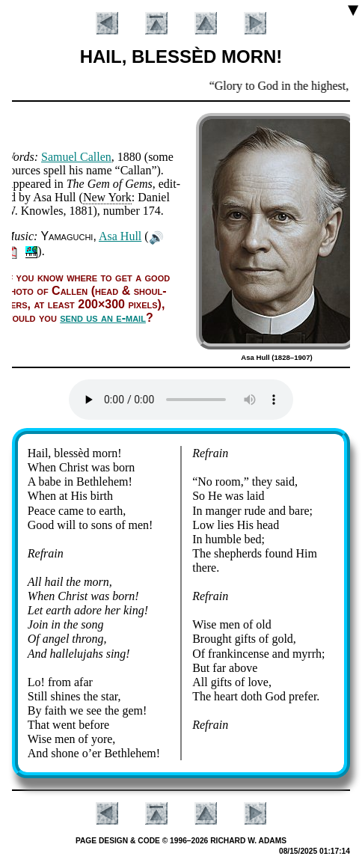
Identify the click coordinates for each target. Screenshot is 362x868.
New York (107, 197)
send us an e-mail (103, 318)
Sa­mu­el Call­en (76, 157)
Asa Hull (120, 236)
